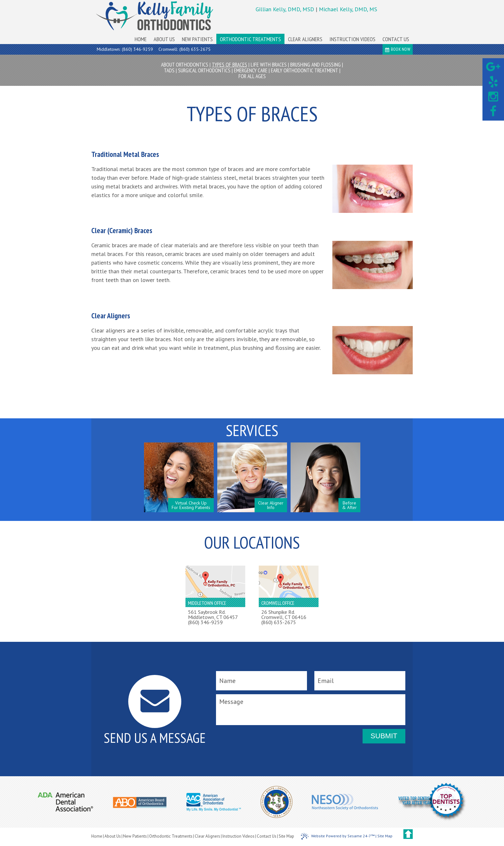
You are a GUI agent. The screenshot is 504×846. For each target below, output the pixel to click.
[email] (360, 681)
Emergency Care (251, 70)
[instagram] (493, 97)
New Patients (135, 836)
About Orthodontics (185, 65)
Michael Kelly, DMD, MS (348, 9)
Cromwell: (168, 49)
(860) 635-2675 (195, 49)
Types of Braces (230, 65)
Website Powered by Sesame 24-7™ (338, 836)
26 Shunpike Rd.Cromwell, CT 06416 (284, 614)
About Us (113, 836)
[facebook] (493, 112)
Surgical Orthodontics (204, 70)
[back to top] (408, 834)
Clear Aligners (207, 836)
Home (97, 836)
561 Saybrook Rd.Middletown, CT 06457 (213, 614)
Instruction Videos (239, 836)
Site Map (286, 836)
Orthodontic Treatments (171, 836)
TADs (169, 70)
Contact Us (267, 836)
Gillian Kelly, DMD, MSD (286, 9)
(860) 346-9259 (137, 49)
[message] (311, 710)
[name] (261, 681)
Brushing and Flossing (315, 65)
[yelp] (493, 82)
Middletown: (108, 49)
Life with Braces (269, 65)
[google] (493, 67)
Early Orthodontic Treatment (305, 70)
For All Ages (252, 76)
